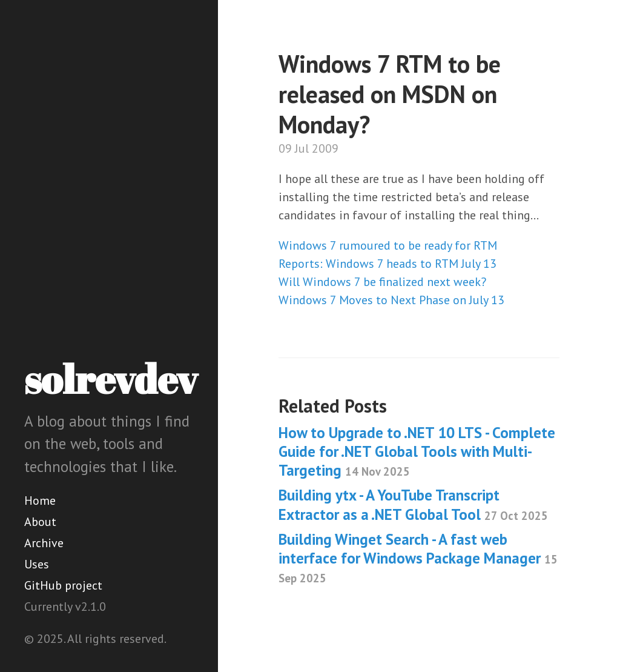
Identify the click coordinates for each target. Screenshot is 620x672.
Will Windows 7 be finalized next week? (382, 282)
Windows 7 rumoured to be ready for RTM (388, 245)
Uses (37, 564)
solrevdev (111, 379)
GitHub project (63, 585)
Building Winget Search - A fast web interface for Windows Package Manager (418, 558)
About (40, 522)
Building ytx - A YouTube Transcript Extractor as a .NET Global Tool (413, 504)
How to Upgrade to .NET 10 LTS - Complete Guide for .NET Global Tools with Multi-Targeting (417, 452)
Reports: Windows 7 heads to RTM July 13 (387, 264)
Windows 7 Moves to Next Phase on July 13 (391, 300)
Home (40, 501)
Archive (44, 543)
